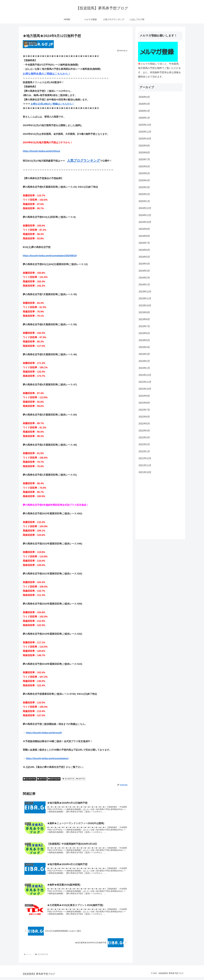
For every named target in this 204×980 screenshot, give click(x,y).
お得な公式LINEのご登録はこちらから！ (52, 104)
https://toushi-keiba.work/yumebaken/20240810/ (50, 256)
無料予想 (42, 779)
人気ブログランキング (84, 160)
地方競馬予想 (29, 779)
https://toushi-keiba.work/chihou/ (41, 151)
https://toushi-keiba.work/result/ (44, 733)
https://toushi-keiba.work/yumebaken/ (47, 758)
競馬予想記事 (54, 779)
